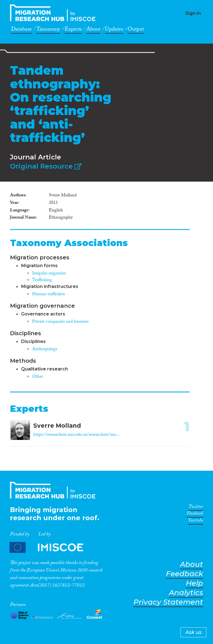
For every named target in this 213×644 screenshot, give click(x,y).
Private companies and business (60, 322)
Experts (73, 30)
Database (21, 30)
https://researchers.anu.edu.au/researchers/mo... (76, 435)
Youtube (196, 521)
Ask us (193, 632)
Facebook (195, 514)
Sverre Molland (57, 426)
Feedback (184, 574)
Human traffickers (49, 295)
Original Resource (46, 166)
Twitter (196, 508)
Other (38, 377)
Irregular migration (49, 274)
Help (194, 583)
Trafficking (42, 280)
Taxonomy (48, 30)
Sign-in (193, 13)
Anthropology (45, 349)
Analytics (186, 593)
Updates (114, 30)
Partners (51, 547)
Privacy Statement (168, 602)
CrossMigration (54, 13)
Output (136, 30)
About (93, 30)
